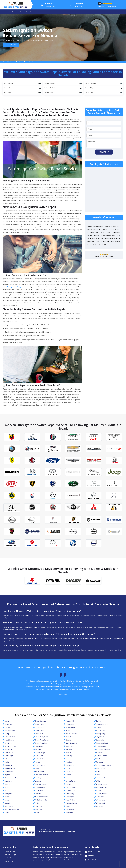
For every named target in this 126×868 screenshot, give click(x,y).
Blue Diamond (9, 740)
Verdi (98, 775)
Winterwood (100, 803)
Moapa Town (70, 724)
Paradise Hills (70, 765)
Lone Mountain (40, 787)
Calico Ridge (9, 756)
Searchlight (70, 797)
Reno (67, 778)
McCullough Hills (41, 800)
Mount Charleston (72, 734)
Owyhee (68, 753)
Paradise (69, 762)
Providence (69, 772)
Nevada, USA (93, 860)
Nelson (68, 740)
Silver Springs (70, 800)
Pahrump (69, 756)
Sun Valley (100, 753)
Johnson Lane (40, 765)
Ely (6, 790)
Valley (98, 772)
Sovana (99, 721)
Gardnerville (9, 806)
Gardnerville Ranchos (12, 809)
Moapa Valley (70, 727)
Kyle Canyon (39, 772)
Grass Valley (39, 730)
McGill (37, 803)
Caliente (7, 759)
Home (5, 12)
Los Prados (39, 790)
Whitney (99, 790)
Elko (6, 787)
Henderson (39, 749)
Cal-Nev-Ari (9, 753)
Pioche (68, 768)
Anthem (7, 727)
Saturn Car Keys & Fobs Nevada (65, 832)
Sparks (99, 727)
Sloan (68, 806)
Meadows (38, 806)
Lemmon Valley (40, 784)
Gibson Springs (40, 721)
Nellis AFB (69, 737)
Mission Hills (70, 721)
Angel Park (8, 724)
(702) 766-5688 (11, 45)
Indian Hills (39, 756)
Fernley (7, 800)
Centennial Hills (10, 768)
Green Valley (39, 734)
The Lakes (100, 759)
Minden (38, 813)
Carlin (7, 762)
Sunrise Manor (101, 756)
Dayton (7, 775)
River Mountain (71, 787)
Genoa (7, 813)
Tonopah (99, 762)
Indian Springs (40, 759)
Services (12, 12)
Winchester (100, 797)
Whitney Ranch (101, 794)
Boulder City (9, 743)
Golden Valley (40, 724)
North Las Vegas (71, 743)
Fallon (7, 797)
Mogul (68, 730)
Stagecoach (100, 737)
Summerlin (100, 740)
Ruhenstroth (70, 790)
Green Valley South (42, 743)
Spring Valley (101, 734)
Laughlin (38, 781)
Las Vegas (39, 778)
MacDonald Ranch (41, 797)
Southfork (69, 813)
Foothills (8, 803)
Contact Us (24, 12)
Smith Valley (70, 809)
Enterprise (8, 794)
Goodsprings (40, 727)
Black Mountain (10, 737)
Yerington (100, 806)
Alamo (7, 721)
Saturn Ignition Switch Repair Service (21, 62)
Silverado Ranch (71, 803)
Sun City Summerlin (103, 749)
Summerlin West (102, 746)
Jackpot (38, 762)
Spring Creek (101, 730)
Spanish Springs (102, 724)
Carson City (9, 765)
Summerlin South (102, 743)
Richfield (68, 784)
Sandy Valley (70, 794)
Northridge (70, 746)
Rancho (68, 775)
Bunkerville (9, 749)
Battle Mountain (10, 730)
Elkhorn (7, 784)
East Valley (8, 781)
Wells (98, 781)
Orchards (69, 749)
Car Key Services (10, 852)
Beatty (7, 734)
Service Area (34, 12)
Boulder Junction (10, 746)
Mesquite (38, 809)
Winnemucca (101, 800)
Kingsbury (39, 768)
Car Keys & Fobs (15, 8)
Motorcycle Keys (10, 855)
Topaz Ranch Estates (103, 765)
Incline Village (40, 753)
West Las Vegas (102, 784)
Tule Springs (101, 768)
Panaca (68, 759)
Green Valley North (42, 737)
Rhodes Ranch (71, 781)
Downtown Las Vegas (12, 778)
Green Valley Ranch (42, 740)
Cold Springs (9, 772)
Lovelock (38, 794)
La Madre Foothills (42, 775)
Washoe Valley (101, 778)
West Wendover (102, 787)
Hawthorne (39, 746)
